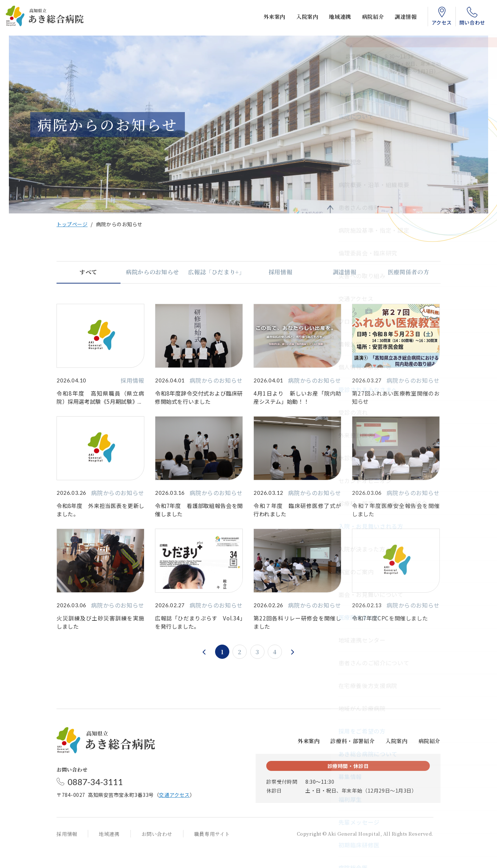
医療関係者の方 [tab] (408, 272)
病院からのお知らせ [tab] (153, 272)
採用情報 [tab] (281, 272)
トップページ (72, 224)
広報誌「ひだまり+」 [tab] (216, 272)
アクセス (436, 24)
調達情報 (400, 18)
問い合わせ (466, 24)
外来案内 (268, 18)
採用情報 (67, 852)
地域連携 (334, 18)
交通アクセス (174, 813)
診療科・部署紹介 (352, 759)
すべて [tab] (89, 272)
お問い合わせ (157, 852)
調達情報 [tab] (345, 272)
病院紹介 (367, 18)
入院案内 (301, 18)
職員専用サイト (212, 852)
